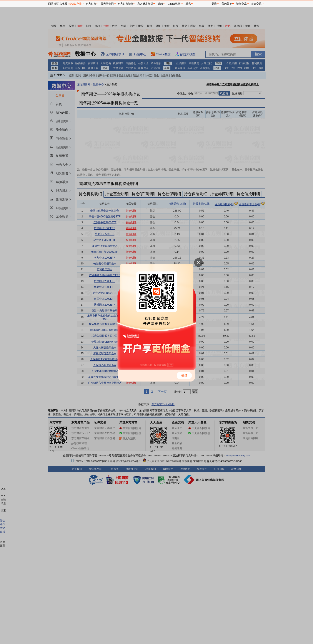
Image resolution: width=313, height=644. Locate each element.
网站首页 (53, 4)
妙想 (160, 4)
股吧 (188, 4)
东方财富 (91, 4)
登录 (214, 4)
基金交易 (256, 4)
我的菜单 (227, 4)
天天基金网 (107, 4)
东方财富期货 (145, 4)
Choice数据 (174, 4)
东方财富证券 (126, 4)
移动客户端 (75, 4)
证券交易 (241, 4)
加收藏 (63, 4)
